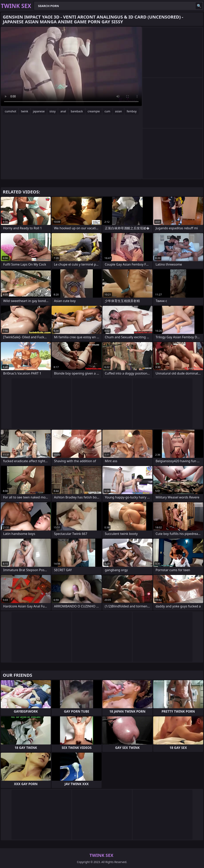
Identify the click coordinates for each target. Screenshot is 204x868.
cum (107, 111)
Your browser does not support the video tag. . (71, 66)
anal (63, 111)
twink (25, 111)
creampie (94, 111)
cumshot (10, 111)
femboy (132, 111)
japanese (39, 111)
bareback (77, 111)
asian (118, 111)
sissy (52, 111)
